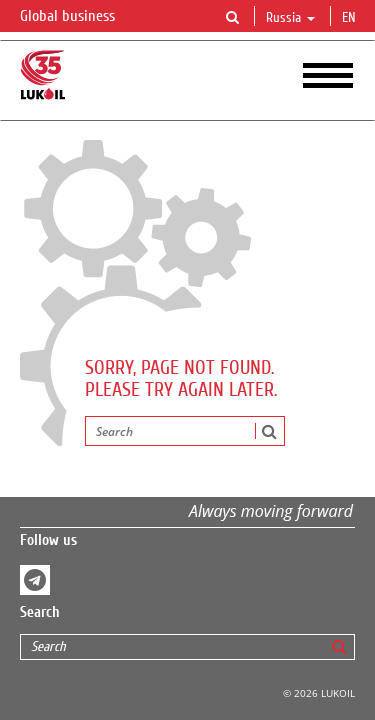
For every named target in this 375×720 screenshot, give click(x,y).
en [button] (351, 18)
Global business (79, 17)
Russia (290, 18)
